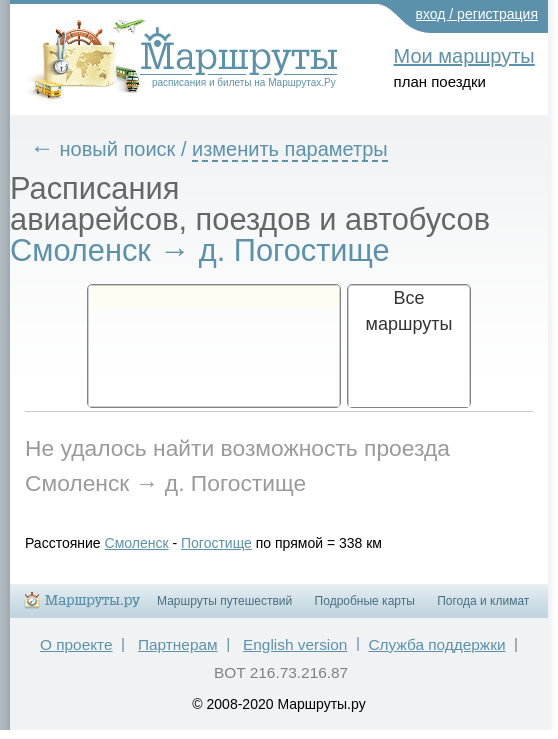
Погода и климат (483, 601)
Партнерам (178, 644)
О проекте (76, 644)
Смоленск (137, 543)
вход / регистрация (477, 14)
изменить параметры (290, 149)
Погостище (216, 543)
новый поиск (118, 149)
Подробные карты (365, 601)
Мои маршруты (464, 56)
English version (295, 644)
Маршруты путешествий (224, 601)
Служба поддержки (436, 644)
